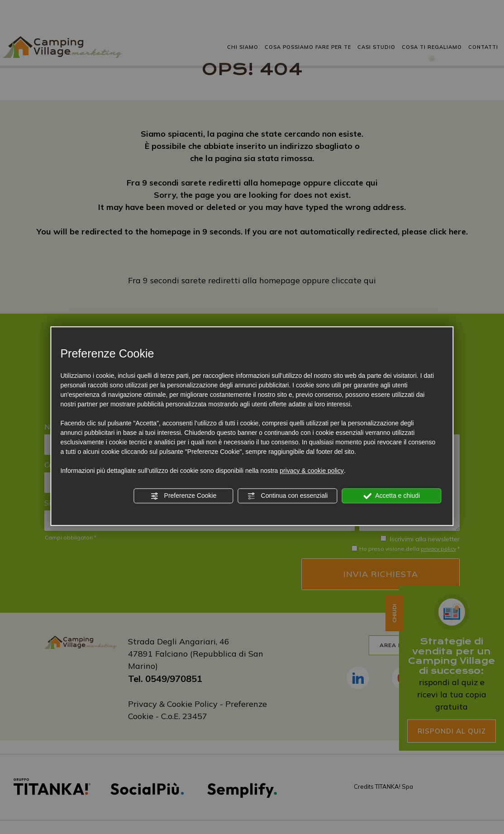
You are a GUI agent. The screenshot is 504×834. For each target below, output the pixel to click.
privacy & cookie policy (312, 471)
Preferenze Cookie (184, 496)
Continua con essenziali (288, 496)
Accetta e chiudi (392, 496)
